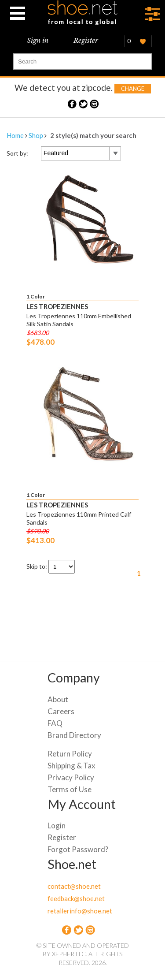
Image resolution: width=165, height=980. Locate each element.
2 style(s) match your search (93, 135)
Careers (61, 711)
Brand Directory (74, 735)
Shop (36, 135)
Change (133, 89)
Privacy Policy (71, 777)
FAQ (55, 723)
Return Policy (70, 754)
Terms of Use (70, 789)
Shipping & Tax (71, 766)
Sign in (38, 40)
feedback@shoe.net (76, 898)
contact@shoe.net (74, 886)
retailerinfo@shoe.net (80, 911)
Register (86, 40)
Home (15, 135)
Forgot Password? (78, 849)
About (58, 699)
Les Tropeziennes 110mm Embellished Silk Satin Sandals (79, 320)
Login (57, 825)
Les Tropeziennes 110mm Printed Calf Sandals (79, 518)
